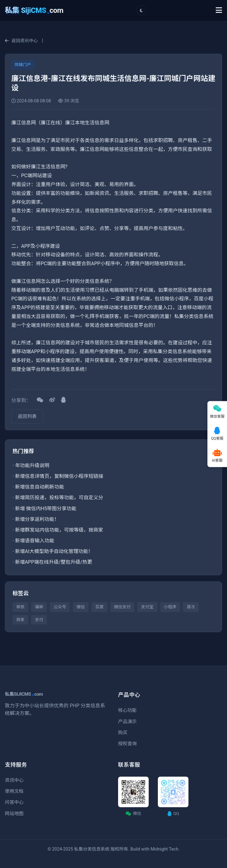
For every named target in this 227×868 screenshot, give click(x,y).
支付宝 (147, 607)
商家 (20, 620)
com (34, 10)
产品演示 (127, 722)
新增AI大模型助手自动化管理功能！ (54, 551)
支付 (39, 620)
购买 (123, 733)
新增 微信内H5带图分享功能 (46, 509)
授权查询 (127, 744)
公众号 (60, 607)
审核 (20, 607)
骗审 (39, 607)
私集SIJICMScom (24, 694)
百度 (99, 607)
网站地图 (14, 814)
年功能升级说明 (32, 465)
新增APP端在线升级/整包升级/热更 (54, 562)
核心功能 (127, 710)
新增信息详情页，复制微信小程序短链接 (59, 476)
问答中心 (14, 802)
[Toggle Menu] (219, 10)
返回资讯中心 (21, 41)
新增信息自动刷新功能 (39, 487)
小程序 (170, 607)
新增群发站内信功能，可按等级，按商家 (59, 530)
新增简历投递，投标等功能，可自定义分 (59, 498)
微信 (81, 607)
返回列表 (27, 416)
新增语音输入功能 (35, 541)
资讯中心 (14, 780)
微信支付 (122, 607)
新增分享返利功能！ (37, 519)
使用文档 (14, 791)
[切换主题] (141, 10)
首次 (191, 607)
